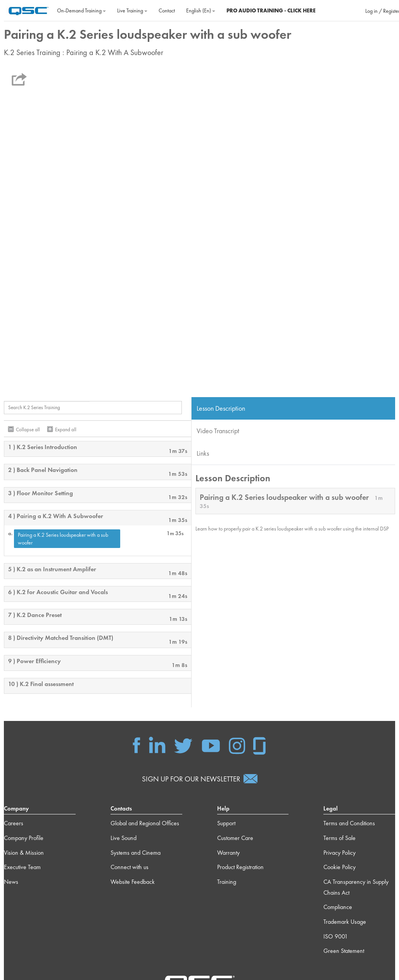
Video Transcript (218, 431)
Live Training (132, 10)
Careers (14, 823)
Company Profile (24, 838)
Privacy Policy (339, 853)
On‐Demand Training (81, 10)
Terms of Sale (339, 838)
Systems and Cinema (136, 853)
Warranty (228, 853)
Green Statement (344, 951)
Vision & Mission (24, 853)
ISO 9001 (336, 936)
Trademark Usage (345, 922)
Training (227, 882)
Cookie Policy (339, 867)
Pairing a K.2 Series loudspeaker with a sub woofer (63, 539)
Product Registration (240, 867)
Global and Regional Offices (145, 823)
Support (226, 823)
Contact (167, 10)
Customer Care (235, 838)
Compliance (338, 907)
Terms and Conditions (349, 823)
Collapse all (28, 430)
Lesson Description (221, 408)
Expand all (66, 430)
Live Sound (123, 838)
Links (203, 453)
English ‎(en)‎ (201, 10)
